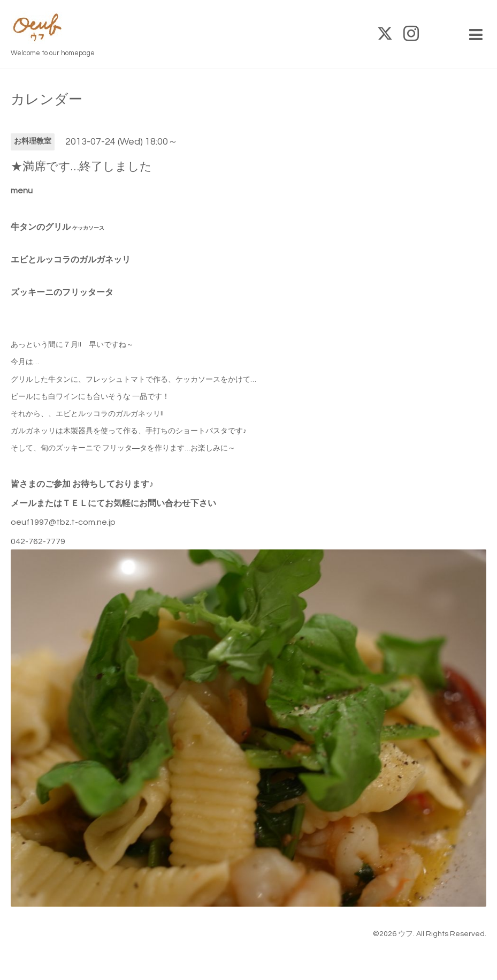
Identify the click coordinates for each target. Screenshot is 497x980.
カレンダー (47, 100)
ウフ (406, 934)
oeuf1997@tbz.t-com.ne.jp (63, 522)
